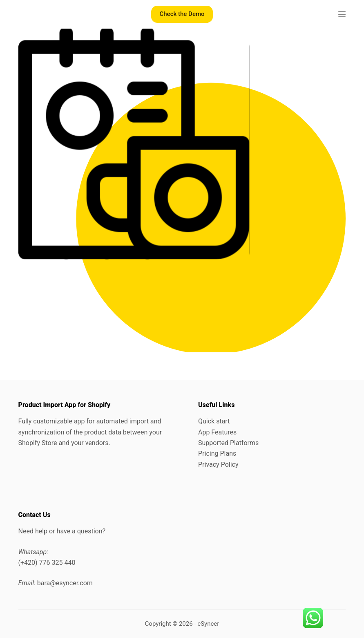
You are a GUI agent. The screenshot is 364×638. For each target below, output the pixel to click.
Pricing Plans (217, 453)
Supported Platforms (228, 443)
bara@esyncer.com (65, 583)
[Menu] (342, 14)
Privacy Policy (218, 465)
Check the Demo (182, 14)
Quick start (214, 421)
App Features (217, 432)
